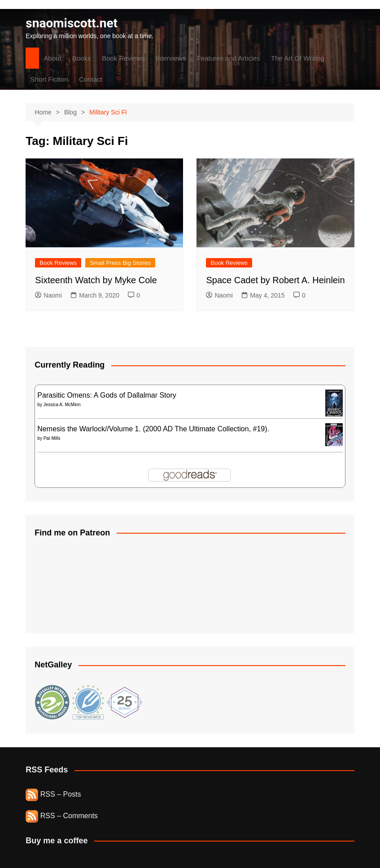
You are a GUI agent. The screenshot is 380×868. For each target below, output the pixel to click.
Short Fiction (49, 79)
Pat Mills (52, 438)
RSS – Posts (53, 794)
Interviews (171, 58)
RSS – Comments (61, 816)
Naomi (48, 295)
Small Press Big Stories (120, 263)
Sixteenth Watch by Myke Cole (96, 280)
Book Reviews (123, 58)
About (52, 58)
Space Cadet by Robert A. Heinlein (275, 280)
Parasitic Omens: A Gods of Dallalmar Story (107, 395)
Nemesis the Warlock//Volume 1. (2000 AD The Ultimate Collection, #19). (153, 429)
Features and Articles (229, 58)
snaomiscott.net (72, 23)
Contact (91, 79)
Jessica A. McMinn (62, 405)
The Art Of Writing (298, 58)
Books (82, 58)
